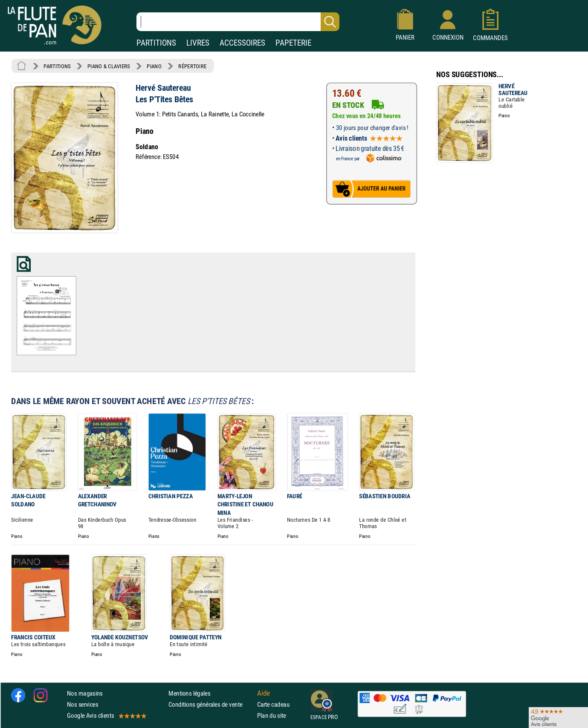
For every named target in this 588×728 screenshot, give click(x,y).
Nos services (83, 704)
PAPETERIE (293, 43)
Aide (264, 693)
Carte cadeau (273, 704)
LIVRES (198, 43)
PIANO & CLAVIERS (109, 66)
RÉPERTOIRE (192, 66)
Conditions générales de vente (211, 704)
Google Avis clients (106, 715)
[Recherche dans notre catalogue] (238, 22)
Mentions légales (189, 693)
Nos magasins (85, 693)
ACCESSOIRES (242, 43)
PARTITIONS (156, 43)
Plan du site (272, 715)
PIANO (154, 66)
